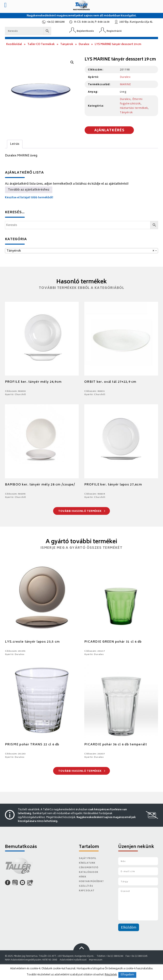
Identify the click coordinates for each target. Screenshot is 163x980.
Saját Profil (88, 859)
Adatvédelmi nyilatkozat (73, 960)
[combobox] (82, 251)
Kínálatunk (87, 863)
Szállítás (86, 886)
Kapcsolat (87, 891)
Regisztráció (114, 31)
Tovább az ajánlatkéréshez (29, 190)
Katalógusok (89, 872)
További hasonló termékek (82, 511)
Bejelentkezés (85, 31)
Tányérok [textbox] (80, 251)
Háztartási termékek (134, 108)
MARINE (125, 84)
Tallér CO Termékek (41, 44)
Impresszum (96, 960)
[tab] (15, 144)
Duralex (84, 44)
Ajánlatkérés (109, 131)
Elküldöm (129, 928)
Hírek (83, 877)
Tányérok (67, 44)
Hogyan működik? (91, 882)
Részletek (111, 975)
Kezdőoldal (14, 44)
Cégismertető (89, 868)
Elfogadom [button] (127, 975)
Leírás (15, 144)
